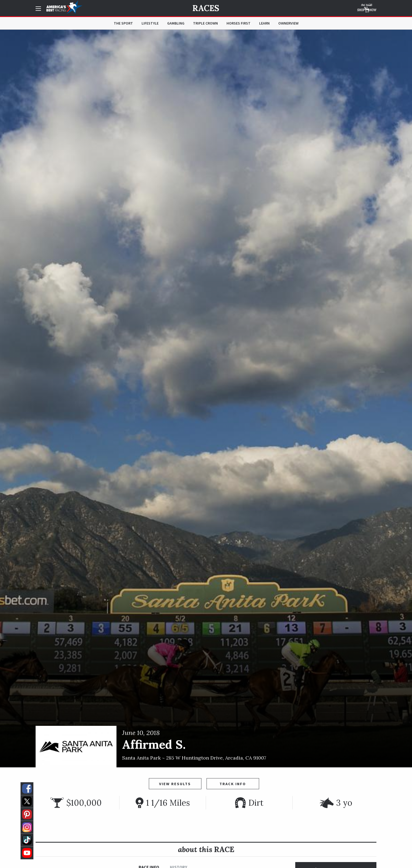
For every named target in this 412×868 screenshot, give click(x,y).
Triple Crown (205, 23)
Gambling (176, 23)
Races (206, 8)
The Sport (123, 23)
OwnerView (288, 23)
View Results (175, 784)
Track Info (233, 784)
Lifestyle (150, 23)
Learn (264, 23)
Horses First (238, 23)
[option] (206, 399)
